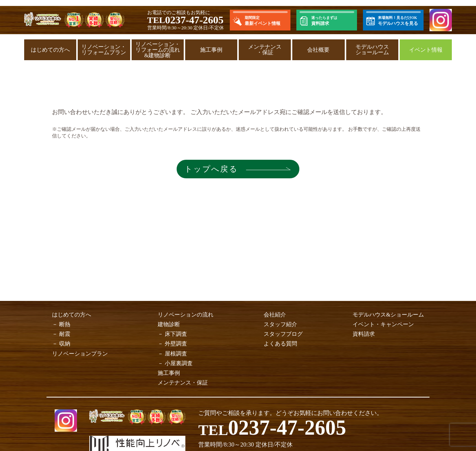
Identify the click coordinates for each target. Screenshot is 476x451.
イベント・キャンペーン (383, 324)
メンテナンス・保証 (265, 50)
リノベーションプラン (80, 354)
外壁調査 (176, 344)
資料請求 (364, 334)
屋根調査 (176, 354)
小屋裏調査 (179, 363)
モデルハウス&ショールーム (388, 315)
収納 (65, 344)
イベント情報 (426, 50)
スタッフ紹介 (280, 324)
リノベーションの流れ (186, 315)
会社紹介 (275, 315)
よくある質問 (280, 344)
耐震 (65, 334)
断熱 (65, 324)
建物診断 (169, 324)
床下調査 (176, 334)
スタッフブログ (283, 334)
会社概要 (318, 50)
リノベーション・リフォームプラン (104, 50)
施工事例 (211, 50)
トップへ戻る (210, 169)
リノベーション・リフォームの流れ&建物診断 (158, 50)
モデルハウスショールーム (372, 50)
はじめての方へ (50, 50)
